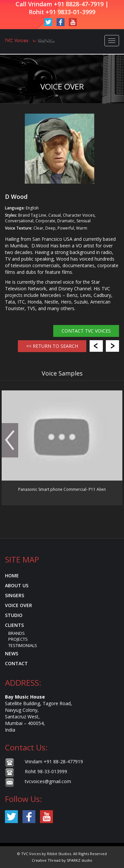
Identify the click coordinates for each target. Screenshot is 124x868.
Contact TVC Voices (86, 331)
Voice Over (19, 605)
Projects (18, 639)
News (12, 653)
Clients (14, 625)
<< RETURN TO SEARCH (52, 346)
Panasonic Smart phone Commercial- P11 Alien (62, 489)
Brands (17, 633)
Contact (16, 663)
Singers (15, 595)
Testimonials (23, 645)
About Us (17, 585)
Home (12, 576)
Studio (14, 615)
